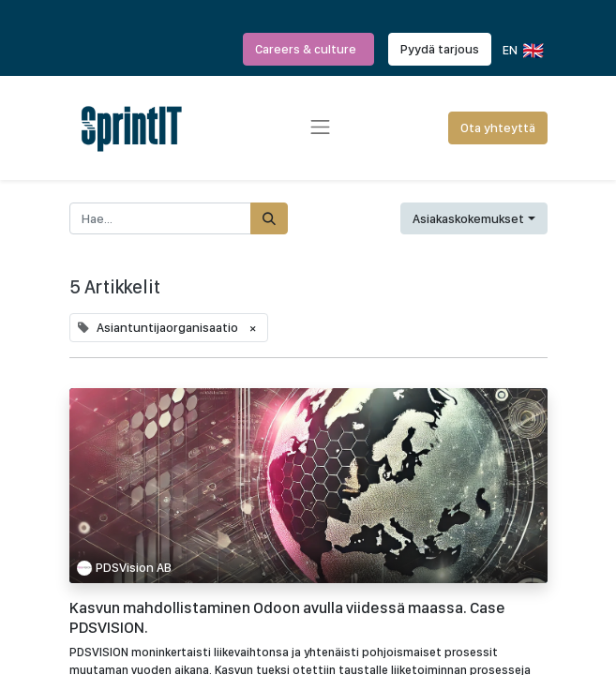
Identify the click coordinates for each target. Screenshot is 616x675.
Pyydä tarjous (440, 49)
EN (522, 51)
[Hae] (269, 218)
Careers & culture (308, 49)
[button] (473, 218)
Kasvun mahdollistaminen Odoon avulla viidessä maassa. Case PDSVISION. (287, 617)
